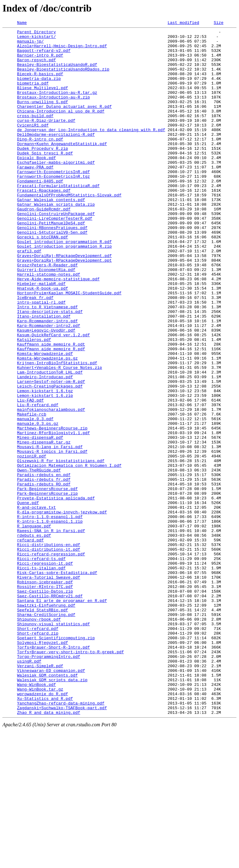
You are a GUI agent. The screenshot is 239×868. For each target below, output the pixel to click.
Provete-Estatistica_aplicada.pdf (56, 593)
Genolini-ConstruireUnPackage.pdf (56, 252)
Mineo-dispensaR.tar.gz (44, 526)
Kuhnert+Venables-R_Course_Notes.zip (60, 436)
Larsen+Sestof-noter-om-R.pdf (51, 453)
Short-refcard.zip (38, 755)
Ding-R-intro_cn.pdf (40, 162)
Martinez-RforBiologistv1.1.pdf (54, 515)
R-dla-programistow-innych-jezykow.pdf (62, 610)
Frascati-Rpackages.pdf (44, 224)
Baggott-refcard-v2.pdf (44, 56)
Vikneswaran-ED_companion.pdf (51, 800)
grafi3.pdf (29, 296)
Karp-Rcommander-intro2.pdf (49, 386)
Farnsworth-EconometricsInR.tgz (54, 207)
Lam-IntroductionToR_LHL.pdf (50, 442)
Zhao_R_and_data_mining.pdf (49, 850)
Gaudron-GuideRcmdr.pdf (44, 246)
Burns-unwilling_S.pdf (43, 117)
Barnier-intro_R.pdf (40, 62)
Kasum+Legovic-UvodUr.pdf (46, 392)
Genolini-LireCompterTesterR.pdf (55, 257)
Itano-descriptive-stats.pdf (50, 369)
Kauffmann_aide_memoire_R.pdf (51, 414)
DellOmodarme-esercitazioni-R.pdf (56, 157)
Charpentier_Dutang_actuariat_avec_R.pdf (64, 123)
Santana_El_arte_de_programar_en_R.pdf (62, 716)
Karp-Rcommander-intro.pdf (47, 380)
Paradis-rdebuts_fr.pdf (44, 571)
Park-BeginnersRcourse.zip (47, 587)
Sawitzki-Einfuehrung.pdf (46, 722)
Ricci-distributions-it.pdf (49, 654)
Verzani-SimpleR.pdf (40, 794)
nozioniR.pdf (32, 543)
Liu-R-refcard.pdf (38, 481)
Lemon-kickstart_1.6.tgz (45, 464)
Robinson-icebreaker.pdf (45, 694)
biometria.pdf (33, 95)
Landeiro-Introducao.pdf (45, 448)
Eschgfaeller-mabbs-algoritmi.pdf (56, 190)
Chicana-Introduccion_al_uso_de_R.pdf (61, 129)
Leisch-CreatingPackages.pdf (50, 459)
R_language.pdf (34, 627)
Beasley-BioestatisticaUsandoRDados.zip (63, 78)
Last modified (183, 23)
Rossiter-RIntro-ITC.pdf (45, 699)
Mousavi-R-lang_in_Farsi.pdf (50, 531)
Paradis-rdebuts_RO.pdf (44, 576)
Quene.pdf (28, 599)
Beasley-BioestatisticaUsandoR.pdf (57, 73)
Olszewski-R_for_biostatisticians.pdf (61, 548)
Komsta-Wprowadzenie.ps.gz (47, 425)
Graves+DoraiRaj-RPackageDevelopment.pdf (64, 302)
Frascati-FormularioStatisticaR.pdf (58, 218)
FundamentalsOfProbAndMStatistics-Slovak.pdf (69, 229)
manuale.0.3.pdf (35, 498)
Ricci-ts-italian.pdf (41, 677)
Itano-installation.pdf (44, 375)
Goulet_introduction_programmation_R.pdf (64, 285)
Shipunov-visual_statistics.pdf (54, 744)
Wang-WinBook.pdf (37, 817)
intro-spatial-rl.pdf (41, 358)
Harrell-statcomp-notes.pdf (49, 324)
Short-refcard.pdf (38, 750)
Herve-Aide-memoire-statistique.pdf (58, 330)
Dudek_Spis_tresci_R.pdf (45, 179)
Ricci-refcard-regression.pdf (51, 660)
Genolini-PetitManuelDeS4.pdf (51, 263)
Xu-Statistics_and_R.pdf (45, 834)
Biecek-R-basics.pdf (40, 84)
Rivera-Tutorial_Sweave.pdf (49, 688)
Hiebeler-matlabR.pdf (41, 336)
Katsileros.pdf (34, 403)
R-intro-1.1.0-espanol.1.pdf (50, 615)
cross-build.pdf (35, 134)
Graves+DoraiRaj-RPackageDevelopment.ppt (64, 308)
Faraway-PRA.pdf (35, 196)
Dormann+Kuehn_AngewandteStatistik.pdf (62, 168)
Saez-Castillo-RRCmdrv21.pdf (50, 710)
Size (219, 23)
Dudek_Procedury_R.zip (43, 173)
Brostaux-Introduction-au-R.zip (54, 112)
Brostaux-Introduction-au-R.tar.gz (57, 106)
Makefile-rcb (32, 492)
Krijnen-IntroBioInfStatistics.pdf (57, 431)
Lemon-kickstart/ (37, 39)
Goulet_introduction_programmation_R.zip (64, 291)
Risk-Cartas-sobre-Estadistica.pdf (57, 682)
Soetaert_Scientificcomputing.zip (56, 761)
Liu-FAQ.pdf (30, 475)
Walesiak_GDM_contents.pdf (47, 806)
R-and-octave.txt (37, 604)
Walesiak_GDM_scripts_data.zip (52, 811)
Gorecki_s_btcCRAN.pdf (43, 280)
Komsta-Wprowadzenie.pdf (45, 420)
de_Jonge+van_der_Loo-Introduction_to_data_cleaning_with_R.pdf (91, 151)
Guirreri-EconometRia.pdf (46, 319)
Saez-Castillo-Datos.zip (45, 705)
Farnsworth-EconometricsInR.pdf (54, 201)
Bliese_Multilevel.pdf (43, 101)
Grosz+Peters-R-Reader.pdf (47, 313)
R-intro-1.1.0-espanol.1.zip (50, 621)
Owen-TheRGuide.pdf (39, 559)
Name (22, 23)
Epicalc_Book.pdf (37, 185)
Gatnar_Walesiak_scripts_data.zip (56, 241)
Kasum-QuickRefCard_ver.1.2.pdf (54, 397)
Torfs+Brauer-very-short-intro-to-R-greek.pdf (70, 778)
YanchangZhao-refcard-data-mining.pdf (61, 839)
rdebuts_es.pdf (34, 638)
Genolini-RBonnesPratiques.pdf (52, 269)
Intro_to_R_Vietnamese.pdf (47, 364)
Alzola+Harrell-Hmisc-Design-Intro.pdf (62, 50)
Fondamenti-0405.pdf (40, 213)
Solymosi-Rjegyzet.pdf (43, 766)
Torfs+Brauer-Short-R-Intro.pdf (54, 772)
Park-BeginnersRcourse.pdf (47, 582)
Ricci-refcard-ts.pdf (41, 666)
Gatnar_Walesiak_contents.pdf (51, 235)
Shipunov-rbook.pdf (39, 738)
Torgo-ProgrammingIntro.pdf (49, 783)
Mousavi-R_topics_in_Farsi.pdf (52, 537)
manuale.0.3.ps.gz (38, 503)
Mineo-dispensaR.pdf (40, 520)
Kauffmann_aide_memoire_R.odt (51, 408)
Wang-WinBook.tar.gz (40, 822)
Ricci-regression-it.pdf (45, 671)
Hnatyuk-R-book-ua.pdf (43, 341)
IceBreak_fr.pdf (35, 352)
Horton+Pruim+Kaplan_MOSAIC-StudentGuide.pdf (69, 347)
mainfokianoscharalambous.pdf (51, 487)
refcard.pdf (30, 643)
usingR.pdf (29, 789)
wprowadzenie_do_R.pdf (43, 828)
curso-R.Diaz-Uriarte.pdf (46, 140)
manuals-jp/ (30, 45)
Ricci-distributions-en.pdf (49, 649)
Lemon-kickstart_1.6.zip (45, 470)
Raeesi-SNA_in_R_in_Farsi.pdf (51, 632)
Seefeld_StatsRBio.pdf (43, 727)
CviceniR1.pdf (33, 145)
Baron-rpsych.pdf (37, 67)
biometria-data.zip (39, 90)
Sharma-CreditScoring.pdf (46, 733)
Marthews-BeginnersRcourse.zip (52, 509)
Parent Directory (37, 34)
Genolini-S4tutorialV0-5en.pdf (52, 274)
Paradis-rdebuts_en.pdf (44, 565)
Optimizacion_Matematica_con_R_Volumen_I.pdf (69, 554)
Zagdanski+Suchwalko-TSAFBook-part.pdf (62, 845)
